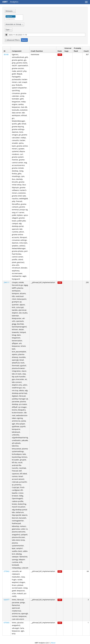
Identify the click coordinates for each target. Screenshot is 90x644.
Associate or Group (14, 24)
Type (9, 30)
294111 (7, 282)
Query (24, 40)
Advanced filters (13, 40)
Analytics (10, 2)
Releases (10, 11)
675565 (7, 623)
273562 (7, 571)
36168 (6, 54)
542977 (7, 600)
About (53, 643)
